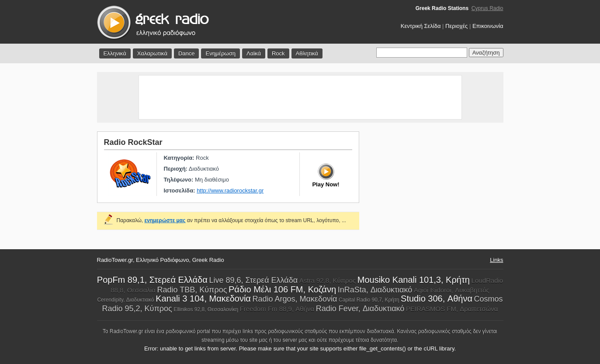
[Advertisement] (300, 97)
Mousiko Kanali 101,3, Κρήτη (414, 280)
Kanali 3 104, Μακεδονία (203, 299)
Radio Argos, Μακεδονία (295, 299)
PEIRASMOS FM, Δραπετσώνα (452, 309)
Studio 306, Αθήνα (437, 299)
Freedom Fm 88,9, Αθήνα (277, 309)
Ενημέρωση (220, 53)
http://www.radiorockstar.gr (230, 191)
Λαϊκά (254, 53)
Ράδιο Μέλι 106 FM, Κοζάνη (282, 289)
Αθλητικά (307, 53)
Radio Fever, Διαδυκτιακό (360, 309)
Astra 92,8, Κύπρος (328, 280)
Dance (187, 53)
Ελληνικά (115, 53)
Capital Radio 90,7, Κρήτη (369, 300)
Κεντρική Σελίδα (421, 26)
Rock (278, 53)
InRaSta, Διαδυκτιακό (375, 290)
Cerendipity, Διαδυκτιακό (125, 300)
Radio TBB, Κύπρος (192, 290)
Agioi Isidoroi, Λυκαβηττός (452, 290)
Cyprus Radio (487, 8)
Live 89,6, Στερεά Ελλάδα (253, 280)
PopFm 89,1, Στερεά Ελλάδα (152, 280)
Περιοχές (456, 26)
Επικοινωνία (488, 26)
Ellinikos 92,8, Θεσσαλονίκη (206, 309)
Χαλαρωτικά (152, 53)
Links (496, 260)
